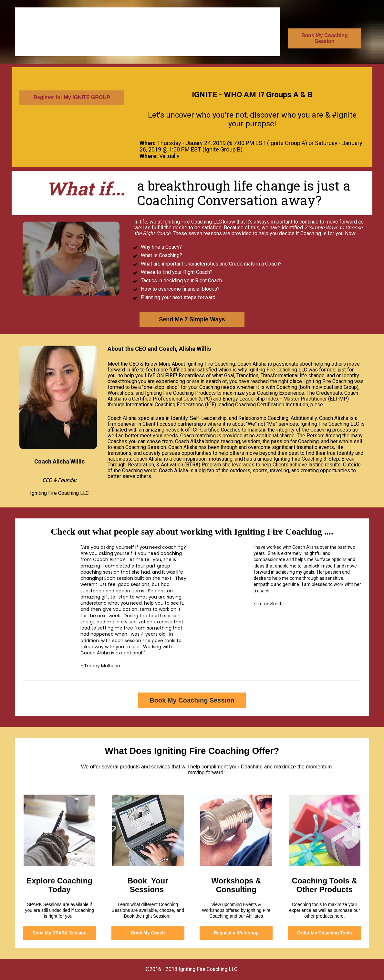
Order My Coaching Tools (324, 933)
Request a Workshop (236, 933)
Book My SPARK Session (59, 933)
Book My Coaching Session (325, 38)
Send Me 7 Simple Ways (192, 319)
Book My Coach (148, 933)
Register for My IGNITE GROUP (72, 97)
